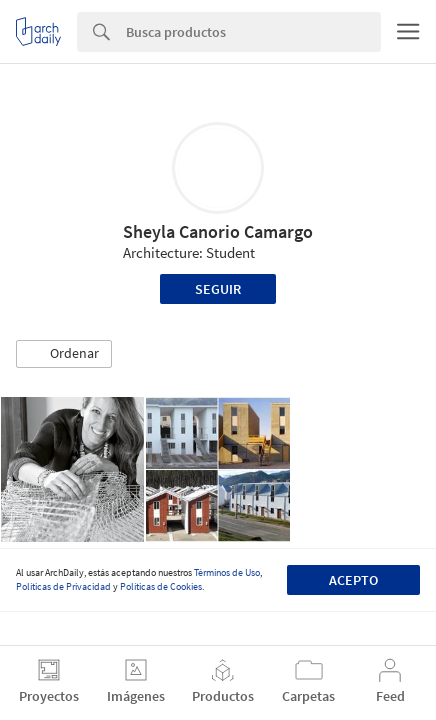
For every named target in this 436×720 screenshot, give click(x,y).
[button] (64, 354)
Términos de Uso (227, 572)
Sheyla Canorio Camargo (218, 231)
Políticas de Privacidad (63, 586)
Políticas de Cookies (161, 586)
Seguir (218, 289)
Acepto (353, 580)
